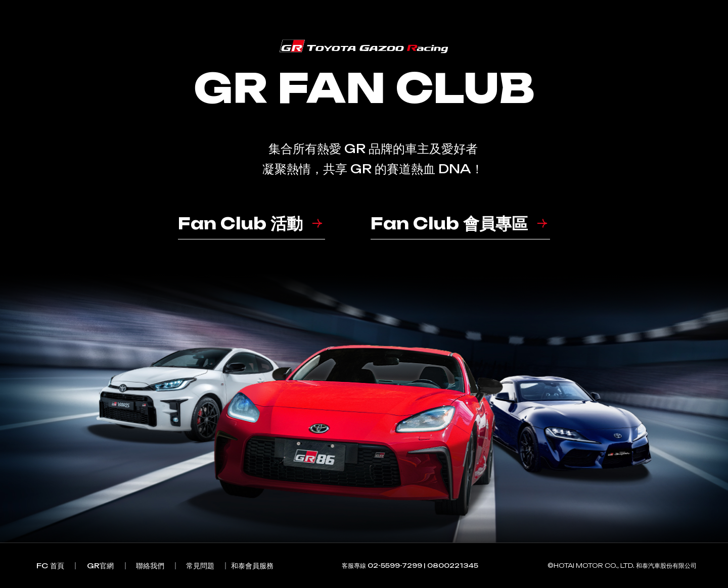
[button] (252, 229)
